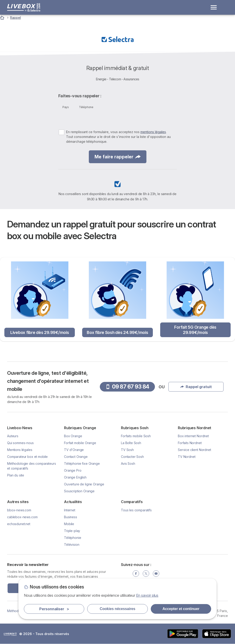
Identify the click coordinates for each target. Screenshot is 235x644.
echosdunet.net (19, 524)
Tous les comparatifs (136, 510)
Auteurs (13, 436)
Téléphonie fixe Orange (82, 463)
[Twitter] (146, 574)
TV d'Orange (74, 450)
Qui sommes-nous (20, 443)
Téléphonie (73, 538)
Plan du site (16, 475)
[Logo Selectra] (24, 7)
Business (71, 517)
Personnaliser (54, 609)
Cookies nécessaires (118, 609)
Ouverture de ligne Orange (84, 484)
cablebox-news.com (22, 517)
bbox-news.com (19, 510)
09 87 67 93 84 (127, 387)
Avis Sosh (128, 463)
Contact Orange (76, 457)
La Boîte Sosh (131, 443)
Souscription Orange (79, 491)
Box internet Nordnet (193, 436)
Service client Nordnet (194, 450)
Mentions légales (20, 450)
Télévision (72, 545)
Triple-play (72, 531)
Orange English (75, 477)
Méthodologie (18, 611)
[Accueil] (3, 18)
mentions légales (153, 132)
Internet (70, 510)
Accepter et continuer (181, 609)
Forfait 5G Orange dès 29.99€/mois (195, 330)
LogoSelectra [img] (10, 634)
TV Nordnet (187, 457)
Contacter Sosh (132, 457)
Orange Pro (73, 470)
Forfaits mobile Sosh (136, 436)
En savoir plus (147, 595)
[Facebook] (136, 574)
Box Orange (73, 436)
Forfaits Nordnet (190, 443)
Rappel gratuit (196, 387)
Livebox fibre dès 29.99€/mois (40, 332)
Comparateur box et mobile (27, 457)
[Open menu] (214, 7)
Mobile (69, 524)
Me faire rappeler (118, 157)
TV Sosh (127, 450)
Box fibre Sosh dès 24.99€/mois (117, 332)
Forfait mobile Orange (80, 443)
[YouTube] (156, 574)
